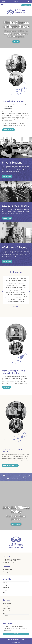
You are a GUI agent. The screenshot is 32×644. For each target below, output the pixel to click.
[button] (2, 5)
